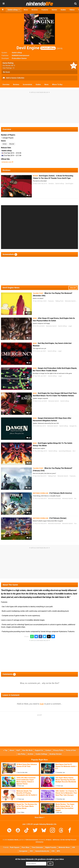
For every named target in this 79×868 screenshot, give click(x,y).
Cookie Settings (41, 754)
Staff (18, 750)
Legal (70, 326)
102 (28, 313)
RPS (58, 851)
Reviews (16, 85)
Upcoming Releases (65, 451)
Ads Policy (22, 754)
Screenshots (27, 85)
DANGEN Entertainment (21, 56)
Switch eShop (17, 53)
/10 (13, 66)
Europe (77, 524)
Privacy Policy (58, 750)
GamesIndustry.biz (42, 851)
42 (29, 363)
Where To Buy (57, 85)
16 (29, 388)
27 (29, 196)
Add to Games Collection (13, 78)
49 (29, 538)
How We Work (27, 750)
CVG (53, 851)
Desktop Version (56, 754)
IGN (73, 847)
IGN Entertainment (32, 840)
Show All (73, 288)
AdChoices (56, 840)
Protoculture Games (19, 58)
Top (5, 750)
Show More (40, 817)
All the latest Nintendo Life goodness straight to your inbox (39, 859)
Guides (38, 85)
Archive (30, 754)
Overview (6, 85)
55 (29, 438)
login (42, 704)
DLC (74, 451)
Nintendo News (64, 847)
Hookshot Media (13, 840)
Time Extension (37, 847)
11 (29, 338)
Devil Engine (36, 48)
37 (29, 413)
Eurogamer (23, 851)
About (12, 750)
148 (28, 488)
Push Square (15, 847)
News (46, 85)
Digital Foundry (51, 847)
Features (51, 301)
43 (29, 513)
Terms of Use (71, 750)
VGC (31, 851)
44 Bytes (49, 840)
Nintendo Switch (70, 301)
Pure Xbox (26, 847)
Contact (48, 750)
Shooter (12, 144)
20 (29, 463)
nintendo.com (7, 162)
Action (5, 144)
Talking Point (59, 301)
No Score (6, 72)
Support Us (39, 750)
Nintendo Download (54, 499)
